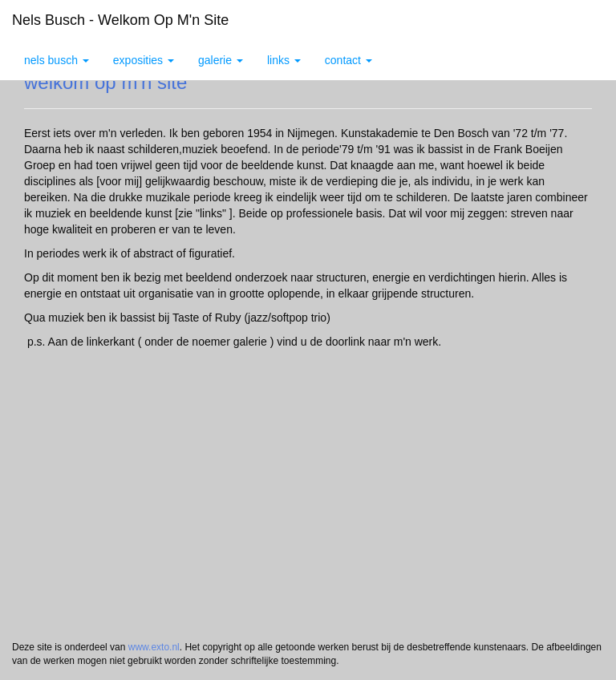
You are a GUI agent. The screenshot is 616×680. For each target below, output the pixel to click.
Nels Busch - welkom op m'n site (120, 20)
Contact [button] (349, 60)
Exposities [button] (144, 60)
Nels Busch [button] (57, 60)
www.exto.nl (154, 647)
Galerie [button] (221, 60)
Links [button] (284, 60)
